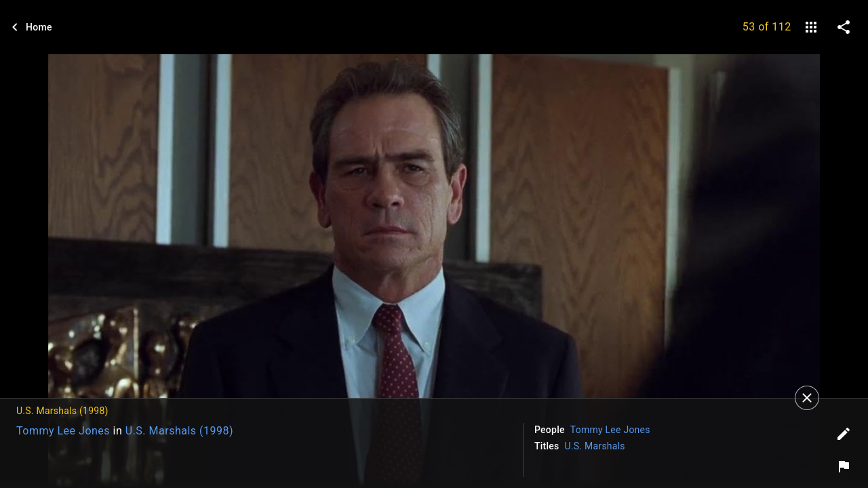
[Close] (807, 398)
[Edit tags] (844, 434)
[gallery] (811, 27)
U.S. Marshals (595, 446)
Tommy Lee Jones (63, 431)
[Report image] (844, 466)
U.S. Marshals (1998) (179, 431)
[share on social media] (844, 27)
